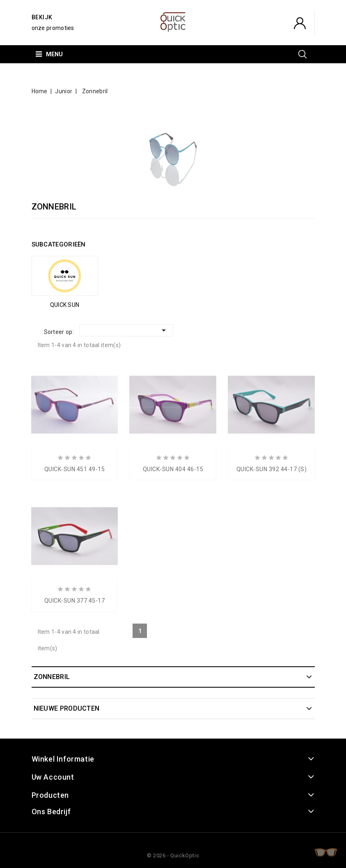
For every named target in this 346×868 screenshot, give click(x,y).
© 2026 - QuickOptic (173, 855)
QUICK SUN (65, 305)
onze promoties (53, 28)
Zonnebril (52, 677)
